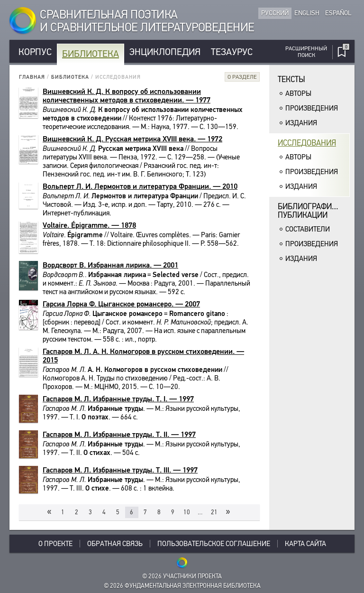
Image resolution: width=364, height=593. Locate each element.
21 (214, 512)
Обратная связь (115, 544)
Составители (308, 229)
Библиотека (91, 54)
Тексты (291, 79)
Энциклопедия (165, 52)
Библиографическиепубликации (314, 211)
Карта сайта (305, 544)
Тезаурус (232, 52)
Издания (301, 123)
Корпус (35, 52)
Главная (32, 77)
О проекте (55, 544)
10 (187, 512)
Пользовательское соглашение (214, 544)
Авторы (298, 93)
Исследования (307, 143)
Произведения (312, 108)
